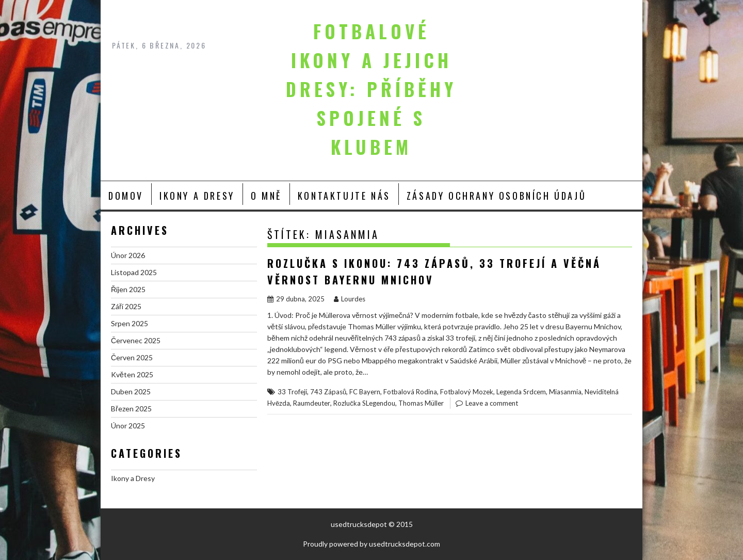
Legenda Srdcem (521, 392)
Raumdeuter (312, 403)
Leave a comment (492, 403)
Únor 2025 (128, 426)
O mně (266, 196)
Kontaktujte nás (344, 196)
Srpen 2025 (130, 323)
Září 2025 (126, 306)
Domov (126, 196)
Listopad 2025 (134, 272)
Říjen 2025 (128, 289)
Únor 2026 (128, 255)
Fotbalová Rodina (410, 392)
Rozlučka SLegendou (364, 403)
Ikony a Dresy (197, 196)
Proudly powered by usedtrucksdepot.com (372, 544)
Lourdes (350, 299)
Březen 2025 (131, 409)
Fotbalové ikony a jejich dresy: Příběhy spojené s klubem (371, 89)
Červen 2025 (132, 357)
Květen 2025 (132, 374)
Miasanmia (565, 392)
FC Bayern (365, 392)
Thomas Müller (421, 403)
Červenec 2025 (136, 340)
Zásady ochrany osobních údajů (496, 196)
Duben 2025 (131, 391)
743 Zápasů (328, 392)
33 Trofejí (292, 392)
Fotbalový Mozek (467, 392)
